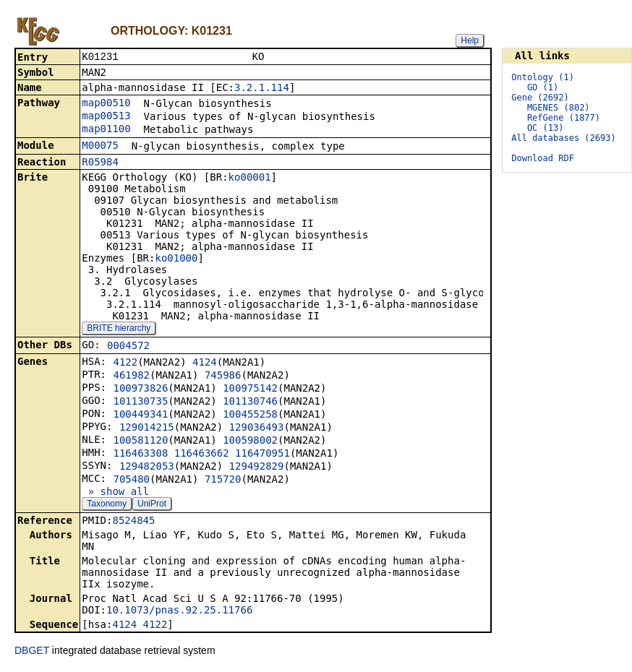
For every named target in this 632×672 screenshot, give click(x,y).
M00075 (100, 147)
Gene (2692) (540, 98)
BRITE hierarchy (119, 329)
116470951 (262, 455)
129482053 (147, 468)
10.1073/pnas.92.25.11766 (179, 611)
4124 (205, 363)
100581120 (140, 441)
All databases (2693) (564, 138)
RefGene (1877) (564, 118)
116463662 (202, 455)
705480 (131, 481)
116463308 (140, 455)
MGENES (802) (559, 108)
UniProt (152, 505)
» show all (115, 493)
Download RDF (543, 158)
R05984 (100, 163)
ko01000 (176, 259)
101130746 (250, 402)
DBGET (32, 652)
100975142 (250, 389)
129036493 (257, 428)
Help (470, 40)
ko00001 (250, 178)
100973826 (140, 389)
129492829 (257, 468)
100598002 (250, 441)
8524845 (133, 522)
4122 (125, 363)
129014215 (147, 428)
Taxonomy (107, 505)
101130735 (140, 402)
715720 (223, 481)
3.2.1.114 (262, 89)
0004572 (128, 347)
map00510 (106, 104)
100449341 (140, 415)
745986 (223, 376)
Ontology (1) (543, 77)
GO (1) (543, 87)
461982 (131, 376)
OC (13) (546, 128)
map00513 (106, 117)
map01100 (106, 130)
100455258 (250, 415)
